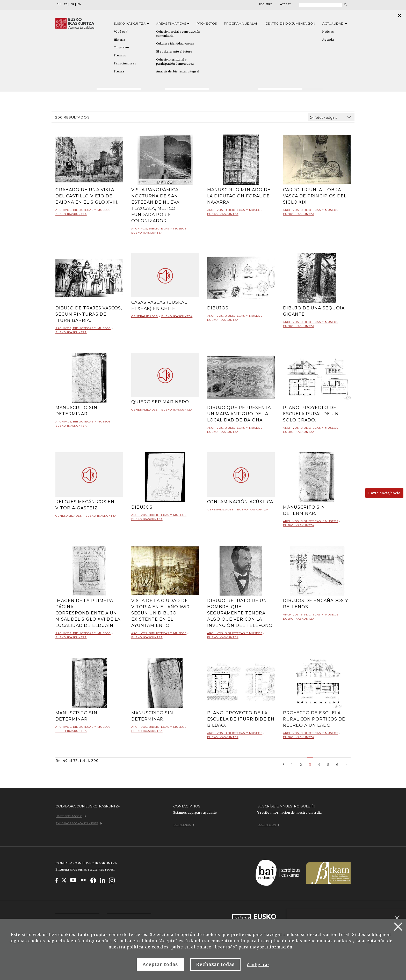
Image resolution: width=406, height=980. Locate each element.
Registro (266, 4)
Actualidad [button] (335, 23)
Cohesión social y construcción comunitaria (178, 34)
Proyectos (207, 23)
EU (59, 4)
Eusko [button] (131, 23)
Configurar (258, 965)
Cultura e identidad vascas (175, 43)
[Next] (346, 764)
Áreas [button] (173, 23)
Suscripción (269, 825)
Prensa (119, 71)
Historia (119, 40)
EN (79, 4)
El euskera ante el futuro (174, 51)
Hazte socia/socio (384, 493)
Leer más (225, 947)
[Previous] (284, 764)
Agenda (328, 40)
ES (66, 4)
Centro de (290, 23)
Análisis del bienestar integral (178, 71)
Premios (120, 55)
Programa (241, 23)
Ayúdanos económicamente (79, 823)
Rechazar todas (215, 964)
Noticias (328, 32)
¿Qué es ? (121, 32)
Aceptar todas (160, 964)
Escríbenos (184, 825)
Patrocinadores (125, 63)
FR (72, 4)
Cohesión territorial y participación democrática (175, 62)
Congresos (122, 47)
